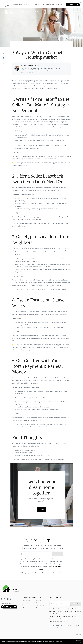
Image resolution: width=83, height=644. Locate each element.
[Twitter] (5, 599)
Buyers (22, 12)
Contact (38, 603)
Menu (62, 12)
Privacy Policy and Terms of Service (61, 621)
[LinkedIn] (8, 599)
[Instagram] (11, 599)
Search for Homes (27, 600)
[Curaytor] (9, 608)
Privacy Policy (78, 635)
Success (36, 12)
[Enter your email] (37, 554)
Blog (24, 608)
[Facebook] (2, 599)
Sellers (29, 12)
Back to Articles (19, 44)
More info (64, 642)
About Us (38, 600)
